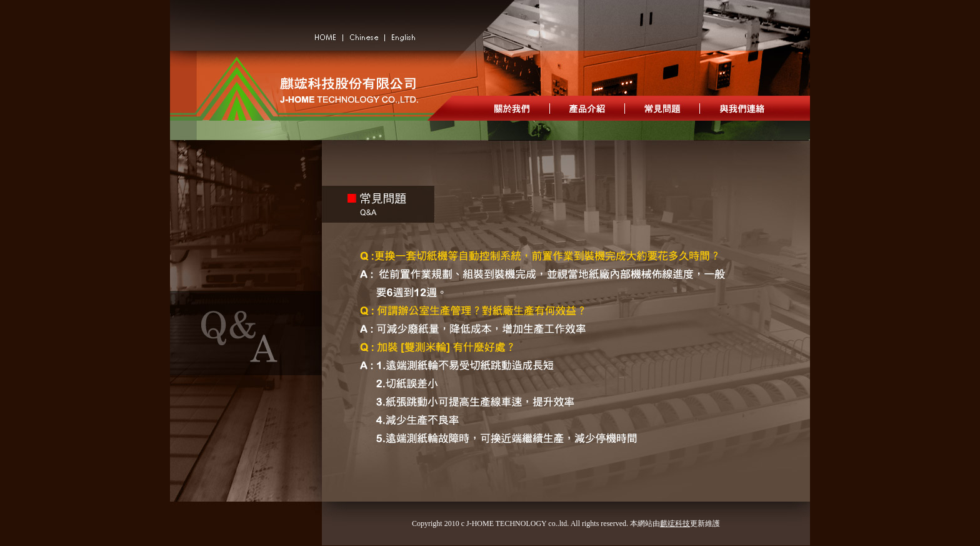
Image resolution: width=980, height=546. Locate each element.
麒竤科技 (675, 523)
